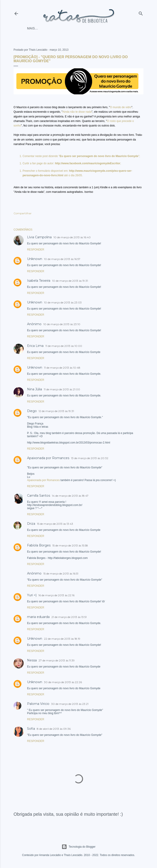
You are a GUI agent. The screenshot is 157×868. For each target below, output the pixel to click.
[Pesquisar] (141, 13)
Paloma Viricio (38, 704)
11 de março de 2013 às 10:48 (62, 368)
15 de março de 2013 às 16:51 (61, 573)
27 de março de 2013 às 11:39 (57, 660)
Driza (31, 524)
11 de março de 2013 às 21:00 (62, 389)
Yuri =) (32, 595)
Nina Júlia (35, 389)
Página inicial (39, 28)
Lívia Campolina (39, 237)
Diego (32, 411)
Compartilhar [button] (23, 213)
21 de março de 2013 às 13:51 (69, 617)
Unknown (35, 259)
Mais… (97, 28)
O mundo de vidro (121, 107)
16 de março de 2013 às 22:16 (56, 595)
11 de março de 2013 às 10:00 (64, 346)
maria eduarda (38, 617)
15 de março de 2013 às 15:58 (70, 545)
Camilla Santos (39, 496)
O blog (83, 28)
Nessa (32, 660)
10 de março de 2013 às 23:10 (62, 324)
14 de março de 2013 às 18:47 (70, 496)
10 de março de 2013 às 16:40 (72, 237)
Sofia (31, 729)
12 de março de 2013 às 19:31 (56, 411)
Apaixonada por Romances (48, 458)
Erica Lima (35, 346)
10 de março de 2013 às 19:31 (70, 281)
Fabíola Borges (39, 545)
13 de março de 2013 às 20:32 (90, 458)
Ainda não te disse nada (77, 112)
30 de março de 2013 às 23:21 (70, 704)
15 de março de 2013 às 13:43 (55, 524)
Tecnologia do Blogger (79, 847)
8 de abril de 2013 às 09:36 (54, 729)
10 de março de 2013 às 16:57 (62, 259)
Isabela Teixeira (39, 281)
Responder (36, 250)
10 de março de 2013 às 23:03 (63, 302)
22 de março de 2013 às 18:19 (62, 639)
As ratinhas (64, 28)
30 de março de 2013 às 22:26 (63, 682)
